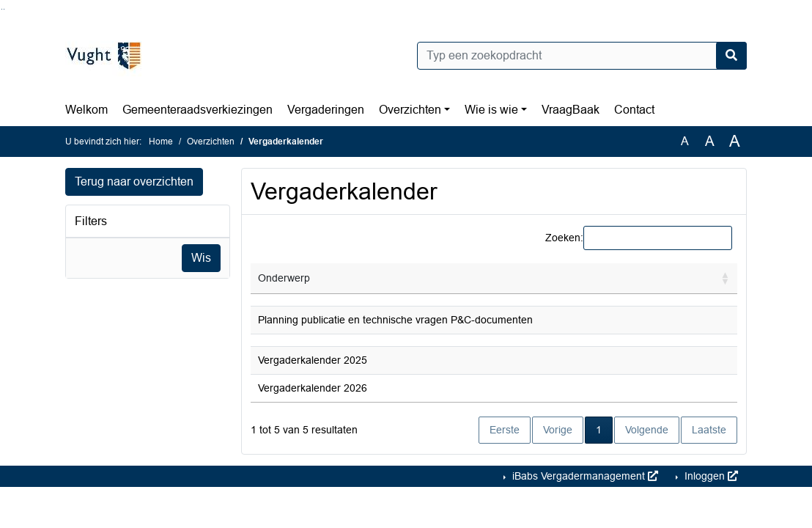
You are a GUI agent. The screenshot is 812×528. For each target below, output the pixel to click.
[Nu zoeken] (731, 56)
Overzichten (410, 110)
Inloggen (710, 476)
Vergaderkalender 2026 (313, 388)
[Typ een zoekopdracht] (582, 56)
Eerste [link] (505, 430)
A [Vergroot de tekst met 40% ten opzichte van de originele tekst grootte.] (735, 142)
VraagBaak (571, 110)
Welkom (86, 110)
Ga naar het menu (4, 9)
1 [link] (599, 430)
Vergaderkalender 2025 (313, 360)
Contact (634, 110)
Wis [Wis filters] (201, 258)
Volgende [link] (647, 430)
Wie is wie (491, 110)
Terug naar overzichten (134, 181)
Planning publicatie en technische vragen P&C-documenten (395, 320)
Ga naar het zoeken (2, 9)
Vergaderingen (326, 110)
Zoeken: (564, 238)
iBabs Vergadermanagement (584, 476)
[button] (726, 279)
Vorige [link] (558, 430)
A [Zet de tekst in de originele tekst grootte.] (685, 141)
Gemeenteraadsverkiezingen (198, 110)
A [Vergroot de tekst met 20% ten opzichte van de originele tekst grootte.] (710, 141)
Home (161, 142)
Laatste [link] (709, 430)
